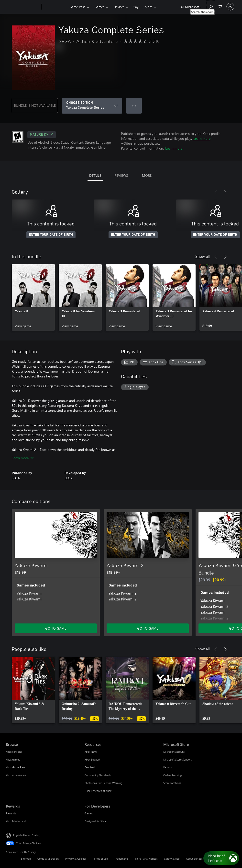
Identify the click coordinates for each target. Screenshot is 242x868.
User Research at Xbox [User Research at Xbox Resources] (98, 791)
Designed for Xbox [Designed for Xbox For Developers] (95, 821)
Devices (119, 7)
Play (136, 7)
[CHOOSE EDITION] (92, 106)
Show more (23, 458)
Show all (203, 256)
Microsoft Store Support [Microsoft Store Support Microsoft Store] (177, 759)
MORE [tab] (147, 175)
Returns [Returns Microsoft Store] (168, 767)
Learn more (202, 138)
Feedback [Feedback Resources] (90, 767)
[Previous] (216, 192)
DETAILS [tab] (95, 175)
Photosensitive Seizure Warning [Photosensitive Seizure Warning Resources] (103, 783)
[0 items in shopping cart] (220, 6)
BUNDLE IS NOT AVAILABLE (35, 105)
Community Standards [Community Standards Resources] (98, 775)
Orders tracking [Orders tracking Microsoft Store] (172, 775)
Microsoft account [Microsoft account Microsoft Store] (174, 752)
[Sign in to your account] (230, 7)
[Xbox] (55, 7)
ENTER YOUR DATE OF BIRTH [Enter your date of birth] (51, 235)
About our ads (194, 859)
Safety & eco (172, 859)
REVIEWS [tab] (121, 175)
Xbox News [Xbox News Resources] (91, 752)
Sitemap (26, 859)
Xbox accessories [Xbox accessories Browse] (16, 775)
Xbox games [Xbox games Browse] (13, 759)
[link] (33, 297)
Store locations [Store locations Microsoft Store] (172, 783)
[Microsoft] (23, 7)
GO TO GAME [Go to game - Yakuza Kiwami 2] (148, 628)
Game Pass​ (77, 7)
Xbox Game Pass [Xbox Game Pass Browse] (16, 767)
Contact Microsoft (48, 859)
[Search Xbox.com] (210, 6)
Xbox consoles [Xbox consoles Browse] (14, 752)
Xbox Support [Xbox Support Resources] (92, 759)
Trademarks (121, 859)
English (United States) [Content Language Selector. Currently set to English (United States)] (27, 835)
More (149, 7)
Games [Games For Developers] (89, 813)
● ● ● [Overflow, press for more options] (134, 106)
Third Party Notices (146, 859)
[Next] (225, 192)
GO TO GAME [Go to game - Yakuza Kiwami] (56, 628)
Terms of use (100, 859)
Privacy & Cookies (76, 859)
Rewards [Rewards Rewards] (11, 813)
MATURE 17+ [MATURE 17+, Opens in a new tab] (42, 135)
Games (99, 7)
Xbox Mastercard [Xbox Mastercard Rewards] (16, 821)
